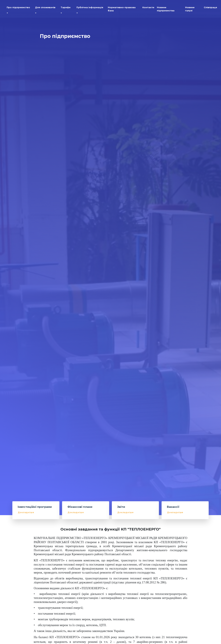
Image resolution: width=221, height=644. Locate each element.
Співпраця (210, 8)
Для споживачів (45, 8)
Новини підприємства (166, 10)
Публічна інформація (90, 8)
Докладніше (26, 512)
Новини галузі (190, 10)
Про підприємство (18, 8)
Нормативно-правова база (122, 10)
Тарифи (66, 8)
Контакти (148, 8)
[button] (7, 14)
